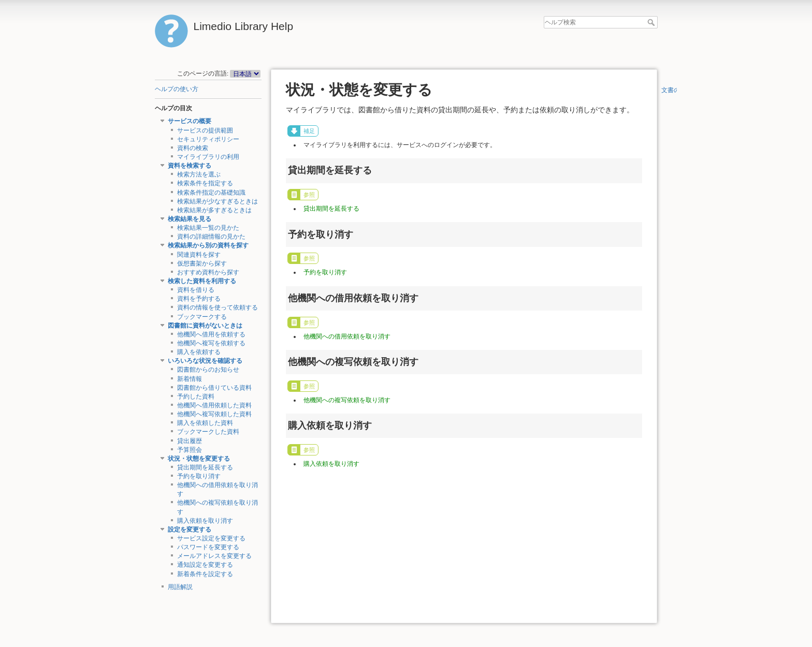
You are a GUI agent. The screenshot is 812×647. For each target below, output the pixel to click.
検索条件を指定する (205, 183)
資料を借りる (196, 290)
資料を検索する (190, 166)
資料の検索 (193, 148)
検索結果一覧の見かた (208, 228)
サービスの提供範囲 (205, 130)
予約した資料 (196, 396)
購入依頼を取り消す (205, 521)
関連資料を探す (199, 255)
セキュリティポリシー (208, 139)
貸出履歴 (190, 441)
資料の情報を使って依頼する (218, 307)
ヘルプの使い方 (177, 89)
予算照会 (190, 450)
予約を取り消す (199, 476)
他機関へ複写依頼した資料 (214, 414)
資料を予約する (199, 299)
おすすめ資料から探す (208, 272)
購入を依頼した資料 (205, 423)
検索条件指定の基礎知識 (211, 193)
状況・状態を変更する (199, 459)
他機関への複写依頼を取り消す (347, 400)
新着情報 (190, 379)
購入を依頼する (199, 352)
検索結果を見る (190, 219)
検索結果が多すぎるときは (214, 210)
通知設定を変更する (205, 565)
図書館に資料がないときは (205, 326)
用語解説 (180, 587)
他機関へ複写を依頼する (211, 343)
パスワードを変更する (208, 547)
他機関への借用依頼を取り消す (347, 336)
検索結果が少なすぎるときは (218, 201)
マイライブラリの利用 (208, 157)
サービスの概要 (190, 121)
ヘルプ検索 (652, 22)
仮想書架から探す (202, 263)
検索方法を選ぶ (199, 174)
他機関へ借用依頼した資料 (214, 405)
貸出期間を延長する (205, 467)
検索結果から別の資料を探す (208, 245)
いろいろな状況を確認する (205, 361)
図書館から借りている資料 (214, 388)
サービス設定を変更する (211, 538)
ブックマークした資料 (208, 432)
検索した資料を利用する (202, 281)
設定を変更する (190, 530)
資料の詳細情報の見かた (211, 237)
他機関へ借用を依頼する (211, 334)
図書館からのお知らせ (208, 370)
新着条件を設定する (205, 574)
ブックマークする (202, 317)
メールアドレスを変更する (214, 556)
